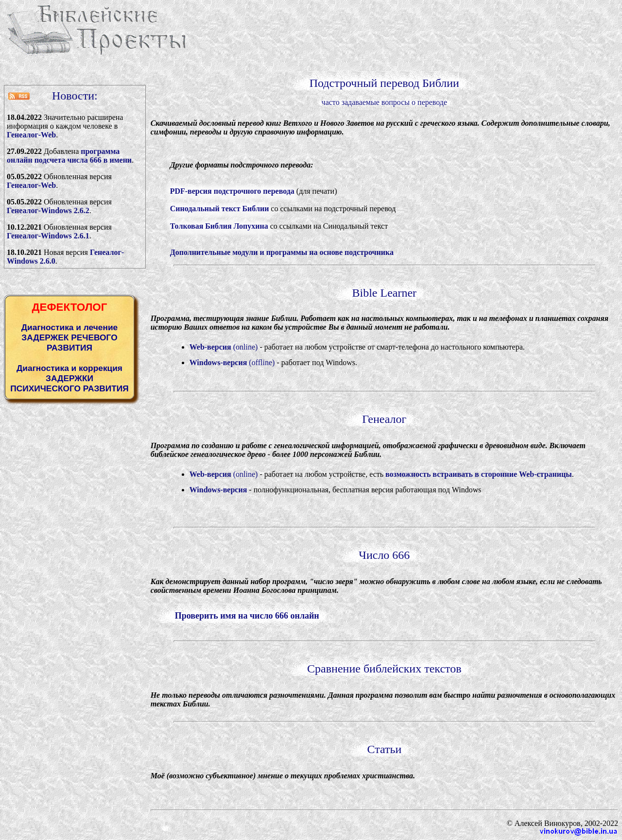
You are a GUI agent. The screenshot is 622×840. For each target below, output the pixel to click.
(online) (224, 347)
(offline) (232, 362)
